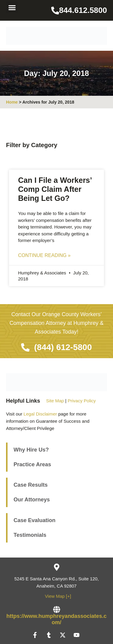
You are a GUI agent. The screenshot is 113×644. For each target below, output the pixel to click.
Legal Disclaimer (40, 414)
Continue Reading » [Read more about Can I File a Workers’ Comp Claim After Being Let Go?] (44, 255)
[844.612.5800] (55, 11)
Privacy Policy (82, 401)
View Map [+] (58, 596)
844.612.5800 (83, 10)
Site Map (55, 401)
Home (12, 102)
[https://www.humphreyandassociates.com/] (57, 609)
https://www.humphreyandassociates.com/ (56, 619)
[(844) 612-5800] (25, 347)
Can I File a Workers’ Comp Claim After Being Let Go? (55, 189)
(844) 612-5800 (63, 347)
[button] (12, 7)
